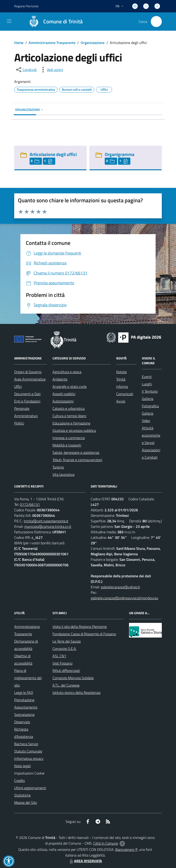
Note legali (22, 766)
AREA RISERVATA (85, 861)
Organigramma (120, 154)
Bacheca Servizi (26, 744)
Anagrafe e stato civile (70, 386)
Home (19, 43)
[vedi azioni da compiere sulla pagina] (51, 70)
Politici (19, 423)
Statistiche (22, 795)
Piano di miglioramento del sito (28, 678)
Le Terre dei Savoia (67, 641)
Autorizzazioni (63, 401)
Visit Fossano (62, 663)
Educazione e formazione (71, 423)
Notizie (121, 372)
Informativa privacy (29, 758)
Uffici (18, 386)
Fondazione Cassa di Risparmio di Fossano (84, 634)
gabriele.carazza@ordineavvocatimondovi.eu (124, 598)
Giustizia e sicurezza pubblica (74, 430)
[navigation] (9, 21)
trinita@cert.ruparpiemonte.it (46, 521)
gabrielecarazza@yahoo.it (120, 587)
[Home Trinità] (54, 22)
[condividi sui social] (26, 70)
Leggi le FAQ (24, 693)
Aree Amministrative (30, 379)
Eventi (147, 377)
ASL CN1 (59, 656)
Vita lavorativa (63, 474)
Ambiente (60, 379)
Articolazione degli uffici (53, 154)
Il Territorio (150, 391)
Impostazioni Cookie (29, 773)
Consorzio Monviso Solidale (73, 678)
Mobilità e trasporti (67, 445)
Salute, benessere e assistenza (76, 452)
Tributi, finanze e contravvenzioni (77, 460)
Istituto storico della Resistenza (76, 693)
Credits (19, 780)
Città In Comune (106, 843)
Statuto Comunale (28, 751)
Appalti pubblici (64, 394)
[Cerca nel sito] (156, 22)
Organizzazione (93, 43)
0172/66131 (30, 504)
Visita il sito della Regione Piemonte (80, 627)
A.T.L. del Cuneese (66, 685)
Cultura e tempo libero (69, 416)
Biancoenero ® (126, 849)
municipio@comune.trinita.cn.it (48, 526)
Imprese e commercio (69, 438)
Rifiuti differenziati (66, 671)
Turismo (58, 467)
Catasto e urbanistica (69, 408)
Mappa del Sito (26, 802)
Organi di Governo (28, 372)
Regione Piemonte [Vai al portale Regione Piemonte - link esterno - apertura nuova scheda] (26, 6)
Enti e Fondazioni (27, 401)
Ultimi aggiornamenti (30, 788)
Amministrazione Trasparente (52, 43)
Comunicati (125, 394)
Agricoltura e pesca (67, 372)
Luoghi (147, 384)
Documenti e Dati (27, 394)
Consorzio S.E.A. (65, 649)
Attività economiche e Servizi (151, 435)
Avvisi (121, 401)
